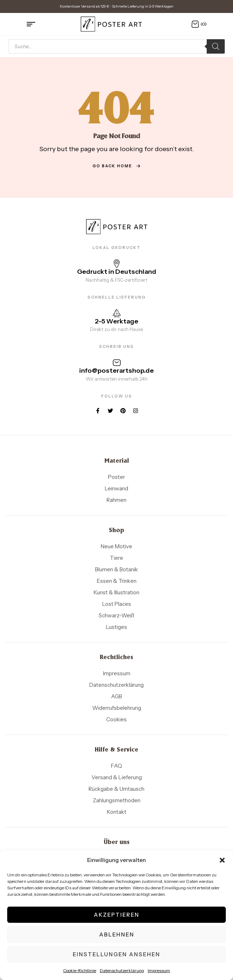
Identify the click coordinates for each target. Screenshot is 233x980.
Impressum (159, 970)
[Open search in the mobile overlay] (117, 46)
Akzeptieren (117, 915)
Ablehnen (117, 934)
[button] (222, 860)
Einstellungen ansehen (117, 954)
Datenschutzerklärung (122, 970)
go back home (117, 166)
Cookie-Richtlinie (80, 970)
